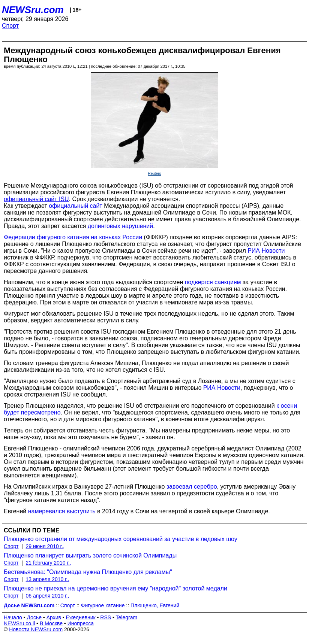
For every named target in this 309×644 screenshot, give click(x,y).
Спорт (10, 26)
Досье (34, 617)
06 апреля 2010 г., (48, 596)
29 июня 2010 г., (45, 546)
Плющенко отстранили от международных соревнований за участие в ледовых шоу (121, 539)
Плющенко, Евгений (155, 605)
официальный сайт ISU (36, 199)
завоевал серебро (192, 487)
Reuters (154, 174)
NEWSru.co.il (19, 623)
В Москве (51, 623)
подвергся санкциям (213, 282)
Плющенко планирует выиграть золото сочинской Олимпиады (90, 555)
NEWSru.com (33, 10)
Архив (54, 617)
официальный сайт (76, 206)
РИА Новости (266, 251)
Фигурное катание (103, 605)
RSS (106, 617)
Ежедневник (81, 617)
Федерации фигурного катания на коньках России (73, 237)
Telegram (127, 617)
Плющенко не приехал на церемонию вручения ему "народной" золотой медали (115, 588)
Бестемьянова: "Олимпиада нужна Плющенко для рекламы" (88, 572)
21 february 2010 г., (49, 563)
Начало (13, 617)
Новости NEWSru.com (36, 629)
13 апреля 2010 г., (48, 579)
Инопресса (81, 623)
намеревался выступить (62, 511)
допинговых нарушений (120, 226)
